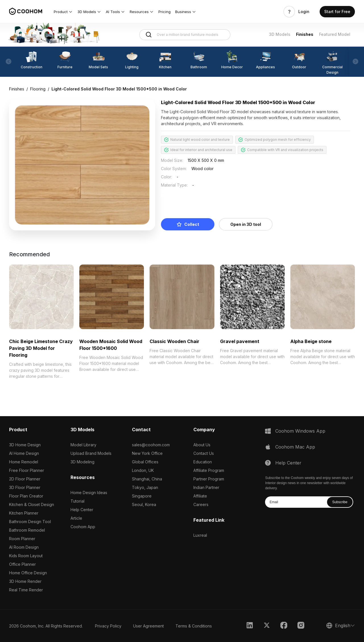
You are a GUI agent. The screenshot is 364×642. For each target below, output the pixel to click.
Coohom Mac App (295, 447)
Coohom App (83, 527)
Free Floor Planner (27, 470)
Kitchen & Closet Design (32, 504)
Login (304, 12)
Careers (201, 504)
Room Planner (22, 539)
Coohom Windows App (300, 431)
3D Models (280, 34)
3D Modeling (82, 462)
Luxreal (200, 535)
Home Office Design (28, 573)
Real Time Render (26, 590)
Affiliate (200, 496)
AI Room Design (24, 547)
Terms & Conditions (194, 626)
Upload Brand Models (91, 453)
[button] (63, 12)
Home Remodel (24, 462)
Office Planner (22, 564)
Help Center (82, 510)
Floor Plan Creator (26, 496)
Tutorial (77, 501)
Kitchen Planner (24, 513)
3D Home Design (25, 445)
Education (203, 462)
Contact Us (204, 453)
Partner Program (209, 479)
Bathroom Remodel (27, 530)
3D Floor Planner (25, 487)
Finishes (305, 34)
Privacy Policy (108, 626)
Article (76, 518)
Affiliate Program (209, 470)
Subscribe (340, 502)
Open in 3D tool (246, 224)
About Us (202, 445)
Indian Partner (206, 487)
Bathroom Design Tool (30, 522)
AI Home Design (24, 453)
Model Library (83, 445)
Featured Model (335, 34)
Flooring (38, 89)
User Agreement (148, 626)
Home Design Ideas (89, 493)
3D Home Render (25, 581)
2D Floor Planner (25, 479)
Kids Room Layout (26, 556)
